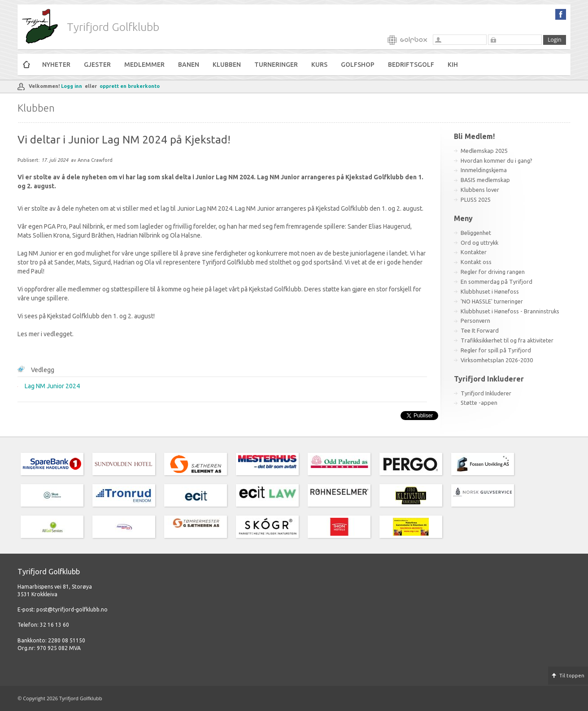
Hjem (26, 65)
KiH (453, 65)
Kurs (319, 65)
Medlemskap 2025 (484, 151)
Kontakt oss (476, 262)
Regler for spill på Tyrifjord (496, 350)
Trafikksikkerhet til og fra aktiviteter (507, 340)
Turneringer (276, 65)
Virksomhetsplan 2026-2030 (497, 360)
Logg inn (72, 86)
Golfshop (358, 65)
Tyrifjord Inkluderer (486, 393)
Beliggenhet (476, 233)
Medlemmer (144, 65)
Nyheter (56, 65)
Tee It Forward (480, 330)
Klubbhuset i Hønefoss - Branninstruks (510, 311)
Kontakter (474, 252)
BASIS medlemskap (485, 180)
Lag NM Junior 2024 (52, 386)
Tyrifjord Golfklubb (113, 27)
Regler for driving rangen (493, 272)
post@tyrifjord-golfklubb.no (72, 609)
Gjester (97, 65)
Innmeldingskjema (484, 170)
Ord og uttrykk (479, 243)
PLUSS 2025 (476, 199)
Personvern (475, 321)
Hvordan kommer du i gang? (497, 160)
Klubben (227, 65)
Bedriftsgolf (411, 65)
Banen (189, 65)
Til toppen (572, 676)
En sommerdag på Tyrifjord (497, 282)
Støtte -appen (479, 403)
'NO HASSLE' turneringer (492, 301)
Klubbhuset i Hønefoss (490, 291)
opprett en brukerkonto (130, 86)
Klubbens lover (480, 190)
